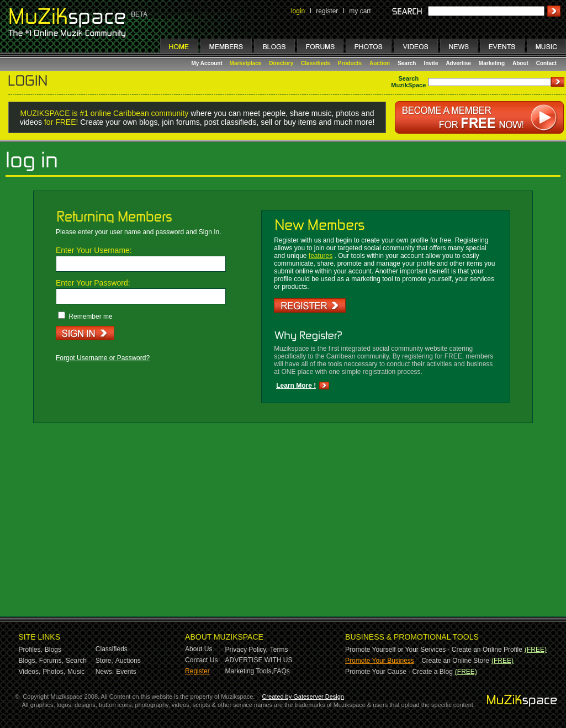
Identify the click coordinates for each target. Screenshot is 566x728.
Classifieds (316, 63)
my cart (360, 11)
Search (407, 63)
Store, (104, 661)
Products (350, 63)
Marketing (492, 63)
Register (197, 671)
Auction (380, 63)
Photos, (54, 672)
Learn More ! (296, 386)
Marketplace (246, 63)
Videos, (30, 672)
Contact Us (201, 660)
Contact (546, 63)
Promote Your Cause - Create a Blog (399, 672)
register (327, 11)
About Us (199, 649)
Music (76, 672)
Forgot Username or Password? (103, 358)
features (321, 256)
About (520, 63)
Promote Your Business (380, 661)
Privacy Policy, (247, 650)
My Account (208, 63)
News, (105, 672)
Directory (281, 63)
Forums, (51, 661)
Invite (431, 63)
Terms (279, 650)
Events (126, 672)
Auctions (128, 661)
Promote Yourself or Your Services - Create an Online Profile (434, 650)
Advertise (458, 63)
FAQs (282, 671)
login (298, 11)
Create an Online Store (455, 661)
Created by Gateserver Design (303, 697)
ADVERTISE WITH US (259, 660)
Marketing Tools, (249, 671)
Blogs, (28, 661)
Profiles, (31, 650)
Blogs (53, 650)
